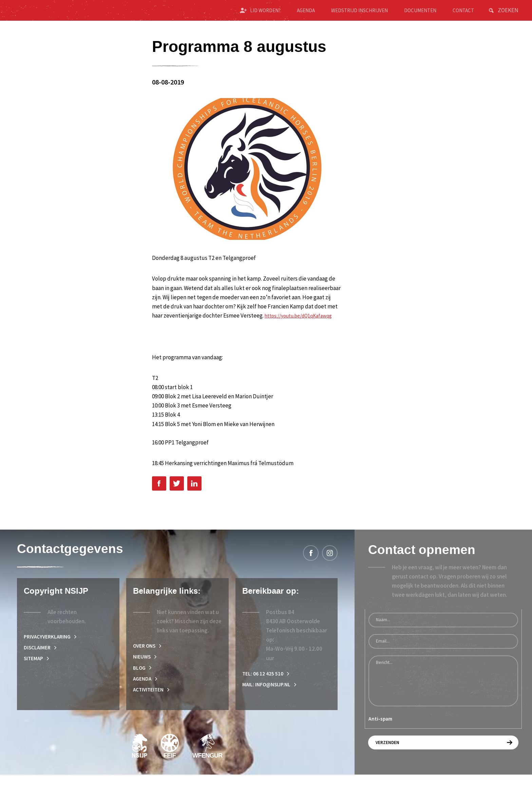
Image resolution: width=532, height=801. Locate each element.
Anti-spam (380, 741)
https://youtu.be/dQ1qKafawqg (191, 337)
